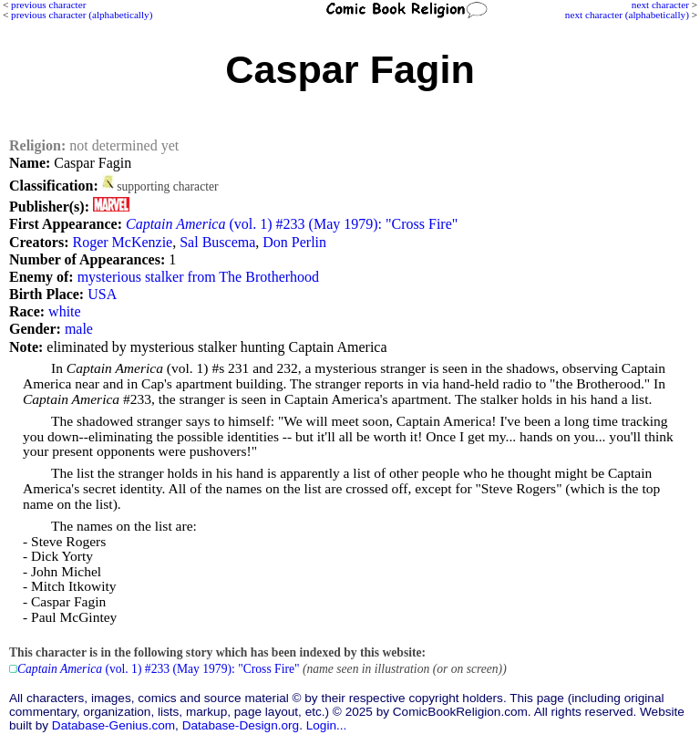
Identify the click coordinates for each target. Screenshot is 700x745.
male (79, 329)
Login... (327, 725)
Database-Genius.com (113, 725)
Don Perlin (294, 242)
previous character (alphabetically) (82, 15)
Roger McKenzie (122, 242)
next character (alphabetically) (627, 15)
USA (102, 294)
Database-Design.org (241, 725)
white (65, 311)
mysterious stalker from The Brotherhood (198, 277)
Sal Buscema (217, 242)
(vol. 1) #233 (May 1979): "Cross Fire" (292, 224)
